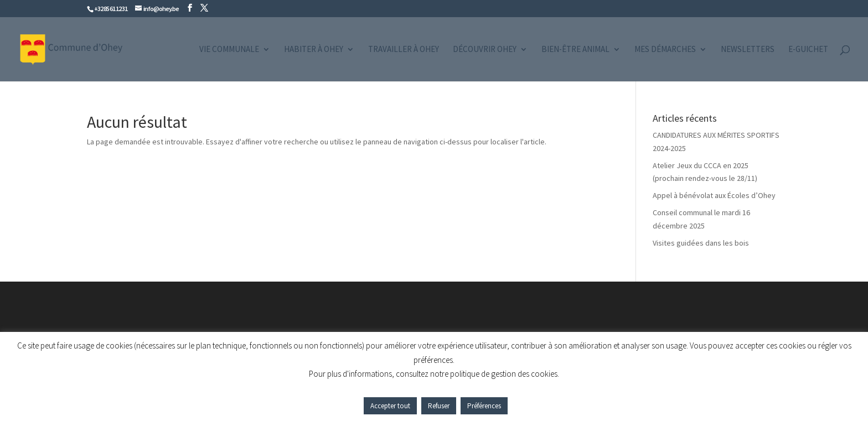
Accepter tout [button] (390, 406)
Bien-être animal (575, 50)
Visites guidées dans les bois (701, 243)
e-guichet (808, 50)
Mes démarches (665, 50)
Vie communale (229, 50)
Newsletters (748, 50)
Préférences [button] (484, 406)
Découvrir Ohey (485, 50)
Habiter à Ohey (314, 50)
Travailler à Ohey (404, 50)
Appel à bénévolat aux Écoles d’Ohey (714, 195)
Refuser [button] (439, 406)
